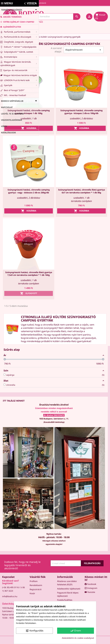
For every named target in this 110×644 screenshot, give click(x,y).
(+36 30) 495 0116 (10, 587)
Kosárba (29, 128)
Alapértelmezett (84, 50)
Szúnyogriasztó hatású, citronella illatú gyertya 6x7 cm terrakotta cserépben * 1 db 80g (81, 191)
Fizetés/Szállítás (65, 600)
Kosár (32, 593)
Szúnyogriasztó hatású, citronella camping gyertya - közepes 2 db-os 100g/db (81, 112)
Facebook (90, 584)
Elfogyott (29, 293)
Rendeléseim (36, 585)
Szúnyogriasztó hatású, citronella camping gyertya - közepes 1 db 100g (29, 112)
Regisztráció (36, 589)
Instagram (91, 588)
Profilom (34, 581)
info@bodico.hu (10, 596)
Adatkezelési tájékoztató (69, 589)
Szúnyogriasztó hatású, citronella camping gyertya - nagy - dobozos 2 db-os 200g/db (29, 191)
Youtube (90, 592)
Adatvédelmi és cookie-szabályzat (78, 638)
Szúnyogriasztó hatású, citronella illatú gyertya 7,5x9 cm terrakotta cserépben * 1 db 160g (29, 274)
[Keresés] (55, 17)
